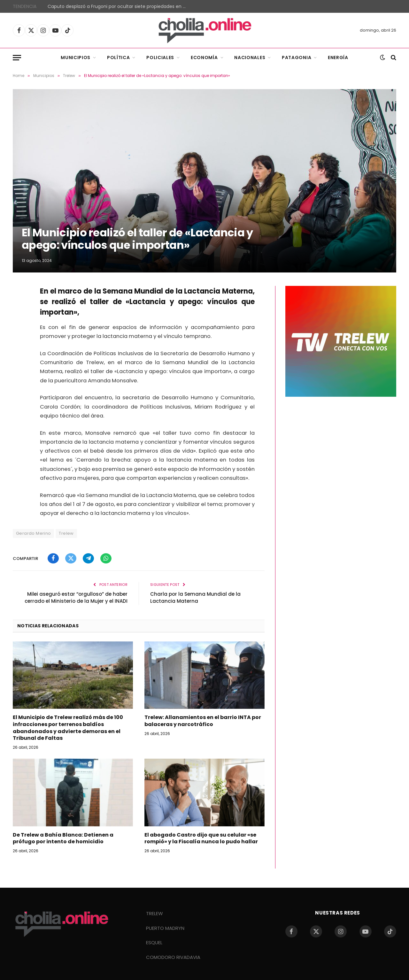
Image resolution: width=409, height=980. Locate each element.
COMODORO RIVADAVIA (173, 957)
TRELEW (154, 913)
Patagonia (297, 57)
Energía (338, 57)
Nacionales (250, 57)
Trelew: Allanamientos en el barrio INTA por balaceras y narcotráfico (203, 721)
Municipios (76, 57)
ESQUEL (154, 942)
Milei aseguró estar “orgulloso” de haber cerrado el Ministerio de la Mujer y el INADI (76, 598)
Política (119, 57)
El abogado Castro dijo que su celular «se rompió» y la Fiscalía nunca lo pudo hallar (201, 838)
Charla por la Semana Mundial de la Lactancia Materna (195, 598)
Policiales (160, 57)
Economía (204, 57)
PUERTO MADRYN (165, 928)
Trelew (66, 533)
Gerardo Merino (33, 533)
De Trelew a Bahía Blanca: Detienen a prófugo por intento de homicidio (63, 838)
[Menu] (17, 58)
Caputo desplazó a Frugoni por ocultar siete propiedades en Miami (120, 6)
